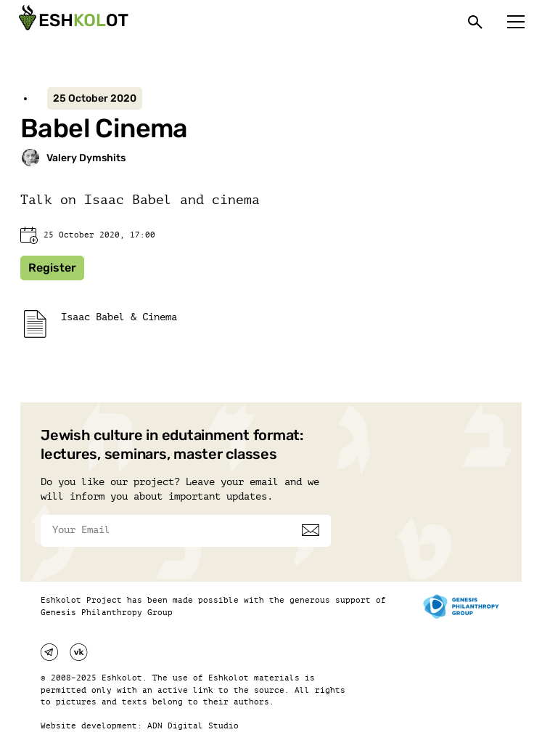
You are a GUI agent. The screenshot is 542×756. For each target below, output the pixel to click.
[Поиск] (475, 22)
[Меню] (516, 22)
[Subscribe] (311, 530)
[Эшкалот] (72, 22)
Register (52, 268)
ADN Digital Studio (193, 726)
